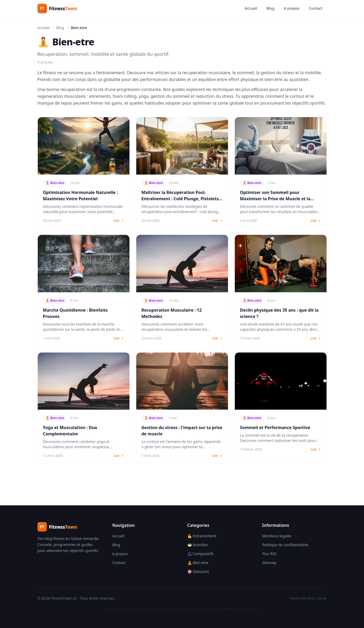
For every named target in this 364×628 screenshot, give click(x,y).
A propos (292, 8)
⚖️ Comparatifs (201, 554)
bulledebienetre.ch (229, 609)
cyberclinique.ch (114, 609)
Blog (270, 8)
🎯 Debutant (198, 572)
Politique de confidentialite (285, 545)
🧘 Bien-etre (198, 563)
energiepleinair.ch (138, 609)
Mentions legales (277, 536)
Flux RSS (270, 554)
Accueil (251, 8)
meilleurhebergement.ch (168, 609)
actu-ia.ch (192, 609)
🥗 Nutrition (198, 545)
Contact (316, 8)
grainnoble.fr (251, 609)
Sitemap (269, 563)
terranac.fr (208, 609)
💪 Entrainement (202, 536)
